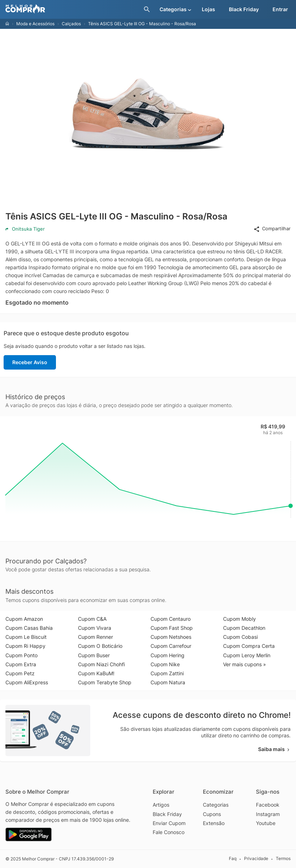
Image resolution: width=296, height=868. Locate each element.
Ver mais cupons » (245, 664)
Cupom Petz (20, 673)
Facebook (268, 805)
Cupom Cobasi (240, 637)
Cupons (212, 814)
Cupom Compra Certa (249, 646)
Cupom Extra (21, 664)
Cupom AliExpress (27, 682)
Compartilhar (272, 229)
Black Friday (167, 814)
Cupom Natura (168, 682)
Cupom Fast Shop (172, 628)
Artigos (161, 805)
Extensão (214, 823)
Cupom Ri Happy (25, 646)
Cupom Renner (95, 637)
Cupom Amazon (24, 619)
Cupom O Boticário (100, 646)
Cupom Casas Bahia (29, 628)
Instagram (268, 814)
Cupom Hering (167, 655)
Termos (283, 858)
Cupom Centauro (171, 619)
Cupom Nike (165, 664)
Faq (233, 858)
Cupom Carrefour (171, 646)
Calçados (71, 24)
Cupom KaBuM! (96, 673)
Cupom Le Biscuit (26, 637)
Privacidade (256, 858)
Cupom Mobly (240, 619)
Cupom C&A (92, 619)
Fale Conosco (169, 832)
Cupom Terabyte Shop (105, 682)
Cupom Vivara (95, 628)
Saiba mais (274, 749)
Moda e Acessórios (35, 24)
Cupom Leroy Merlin (247, 655)
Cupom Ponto (21, 655)
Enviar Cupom (169, 823)
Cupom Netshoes (171, 637)
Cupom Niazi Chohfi (101, 664)
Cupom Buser (94, 655)
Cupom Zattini (167, 673)
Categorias (216, 805)
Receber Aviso (30, 362)
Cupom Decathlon (244, 628)
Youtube (266, 823)
